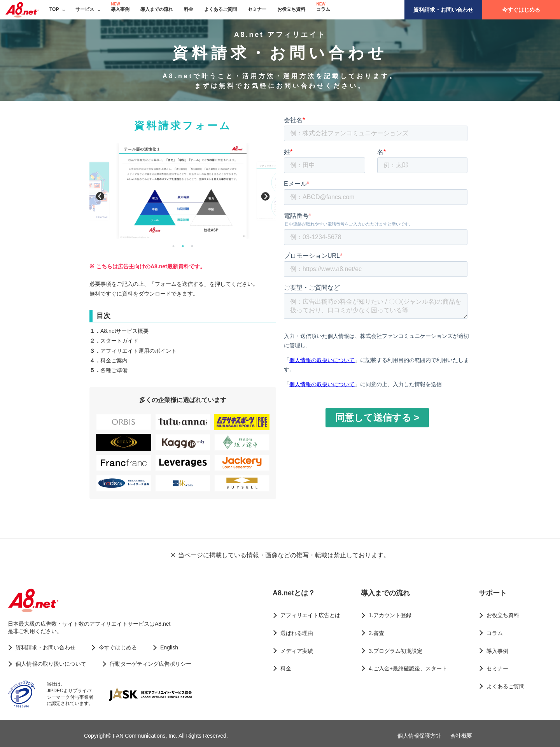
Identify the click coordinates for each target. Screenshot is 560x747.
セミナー (257, 9)
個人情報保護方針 (419, 736)
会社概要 (461, 736)
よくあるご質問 (220, 9)
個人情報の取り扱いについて (51, 664)
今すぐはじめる (521, 10)
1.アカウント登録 (390, 615)
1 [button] (173, 246)
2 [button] (183, 246)
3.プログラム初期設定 (395, 651)
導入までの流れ (157, 9)
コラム (323, 9)
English (169, 647)
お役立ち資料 (291, 9)
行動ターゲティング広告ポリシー (150, 664)
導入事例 (120, 9)
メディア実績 (297, 651)
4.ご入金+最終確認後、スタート (408, 668)
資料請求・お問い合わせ (443, 10)
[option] (183, 191)
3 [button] (192, 246)
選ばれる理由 (297, 633)
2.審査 (376, 633)
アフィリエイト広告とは (310, 615)
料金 (189, 9)
